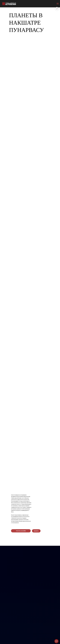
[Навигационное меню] (58, 4)
